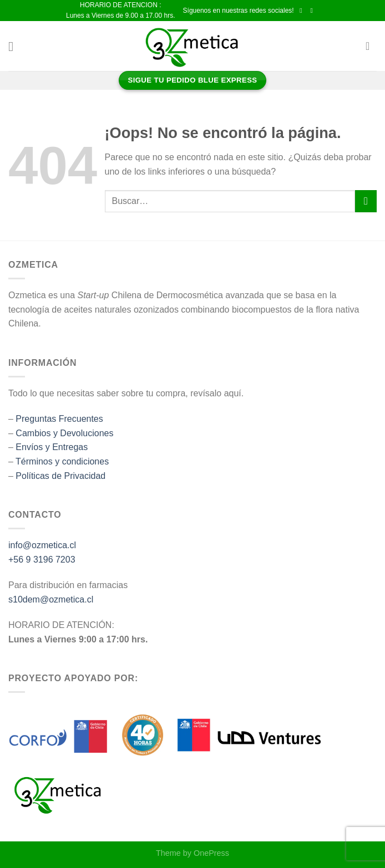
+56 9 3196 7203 (42, 560)
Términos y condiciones (62, 461)
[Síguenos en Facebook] (303, 11)
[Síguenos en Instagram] (313, 11)
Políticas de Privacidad (60, 476)
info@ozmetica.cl (42, 545)
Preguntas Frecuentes (59, 419)
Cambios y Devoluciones (64, 433)
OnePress (211, 853)
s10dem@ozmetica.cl (51, 599)
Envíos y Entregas (52, 447)
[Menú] (15, 46)
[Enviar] (366, 201)
